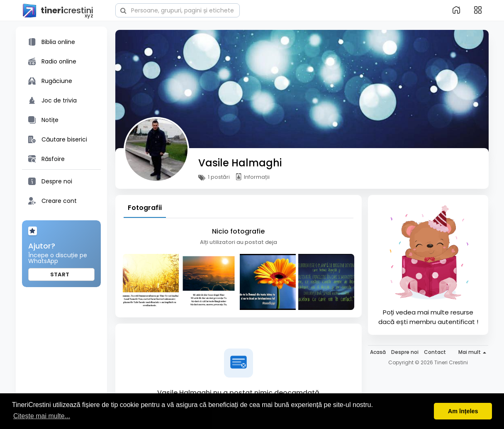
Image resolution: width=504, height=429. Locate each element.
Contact (435, 352)
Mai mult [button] (472, 352)
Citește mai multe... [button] (42, 416)
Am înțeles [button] (463, 411)
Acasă (378, 352)
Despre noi (405, 352)
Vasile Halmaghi (240, 163)
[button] (178, 10)
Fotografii (145, 208)
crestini (58, 11)
